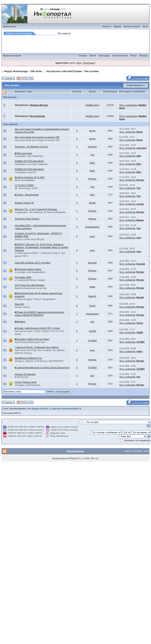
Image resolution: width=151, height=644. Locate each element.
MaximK (92, 296)
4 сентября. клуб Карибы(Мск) (30, 272)
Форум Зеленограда (16, 71)
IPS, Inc (95, 458)
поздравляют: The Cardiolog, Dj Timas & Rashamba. (40, 212)
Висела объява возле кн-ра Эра (31, 288)
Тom (92, 155)
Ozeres (140, 323)
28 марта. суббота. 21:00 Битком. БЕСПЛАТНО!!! (39, 361)
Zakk (139, 156)
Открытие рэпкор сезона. (29, 269)
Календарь (104, 56)
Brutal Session (22, 377)
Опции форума (135, 85)
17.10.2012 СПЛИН (24, 185)
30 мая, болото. (23, 307)
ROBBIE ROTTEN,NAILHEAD (29, 161)
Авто (145, 27)
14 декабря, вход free (25, 172)
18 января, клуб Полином (28, 385)
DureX (92, 306)
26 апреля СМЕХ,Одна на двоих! (33, 339)
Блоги (93, 56)
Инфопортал (10, 27)
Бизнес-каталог (132, 27)
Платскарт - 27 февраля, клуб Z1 (31, 147)
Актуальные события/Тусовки (64, 71)
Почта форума (37, 116)
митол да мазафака (25, 180)
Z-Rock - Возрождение (28, 195)
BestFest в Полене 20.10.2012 (30, 177)
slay (92, 322)
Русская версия (60, 458)
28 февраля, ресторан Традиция (31, 164)
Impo (92, 350)
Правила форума (12, 56)
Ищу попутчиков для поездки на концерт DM (37, 137)
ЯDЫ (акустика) (24, 153)
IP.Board (72, 458)
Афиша (118, 27)
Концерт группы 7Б (24, 203)
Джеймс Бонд (92, 105)
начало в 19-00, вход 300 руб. (30, 239)
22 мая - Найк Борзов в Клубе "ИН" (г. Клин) (38, 328)
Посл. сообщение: (128, 105)
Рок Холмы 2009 (23, 277)
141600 (92, 331)
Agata (92, 287)
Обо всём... (37, 71)
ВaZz (92, 163)
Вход (79, 63)
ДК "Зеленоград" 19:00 (26, 188)
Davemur (92, 147)
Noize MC (19, 304)
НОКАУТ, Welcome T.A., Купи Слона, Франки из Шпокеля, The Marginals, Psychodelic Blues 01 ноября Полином (41, 247)
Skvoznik (92, 263)
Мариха (92, 219)
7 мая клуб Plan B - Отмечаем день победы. (37, 347)
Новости (107, 27)
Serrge (92, 131)
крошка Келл (92, 314)
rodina (139, 351)
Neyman (92, 179)
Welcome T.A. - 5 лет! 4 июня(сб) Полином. (36, 209)
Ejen (92, 195)
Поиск (134, 56)
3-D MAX (92, 341)
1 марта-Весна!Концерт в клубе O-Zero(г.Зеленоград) (43, 368)
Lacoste (140, 204)
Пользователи (120, 56)
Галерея (83, 56)
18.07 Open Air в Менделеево (29, 285)
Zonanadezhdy (92, 227)
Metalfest (21, 322)
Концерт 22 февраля (25, 374)
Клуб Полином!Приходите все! (30, 342)
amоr (92, 236)
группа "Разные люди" (26, 382)
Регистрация (89, 63)
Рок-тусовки (91, 71)
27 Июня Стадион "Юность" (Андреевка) (35, 299)
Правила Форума (39, 105)
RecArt (92, 203)
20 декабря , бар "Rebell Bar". (30, 156)
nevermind (141, 148)
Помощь (144, 56)
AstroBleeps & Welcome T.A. (29, 358)
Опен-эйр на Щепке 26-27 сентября (33, 263)
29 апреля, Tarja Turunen (27, 219)
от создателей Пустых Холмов (30, 280)
